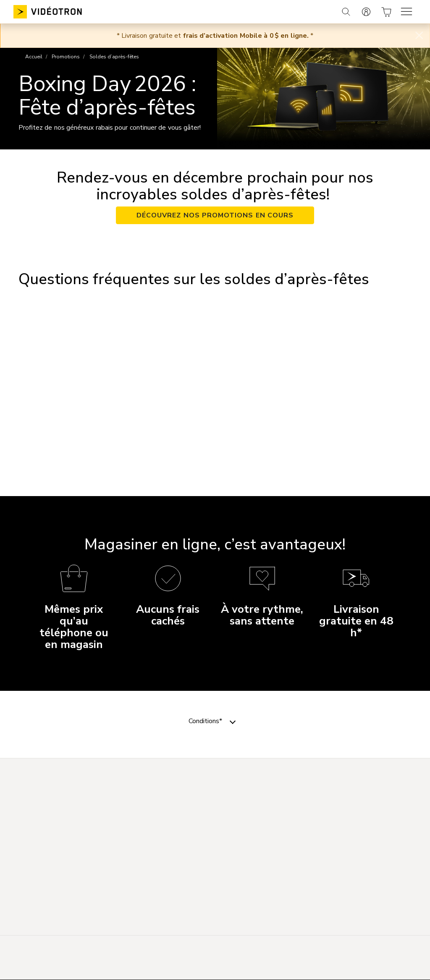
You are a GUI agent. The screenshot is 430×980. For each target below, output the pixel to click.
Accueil (34, 57)
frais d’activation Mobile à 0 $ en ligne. (246, 36)
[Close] (419, 36)
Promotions (66, 57)
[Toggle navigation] (233, 721)
